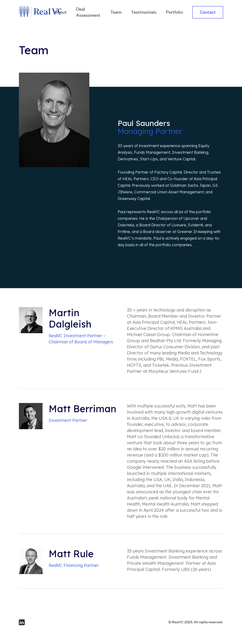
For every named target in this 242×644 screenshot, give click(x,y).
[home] (34, 12)
